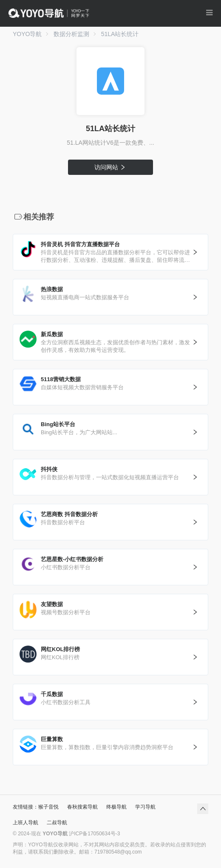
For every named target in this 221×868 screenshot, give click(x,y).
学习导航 (145, 807)
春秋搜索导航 (82, 807)
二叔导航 (57, 823)
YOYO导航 (27, 34)
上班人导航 (25, 823)
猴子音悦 (48, 807)
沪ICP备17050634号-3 (94, 834)
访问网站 (110, 167)
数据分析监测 (71, 34)
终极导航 (116, 807)
